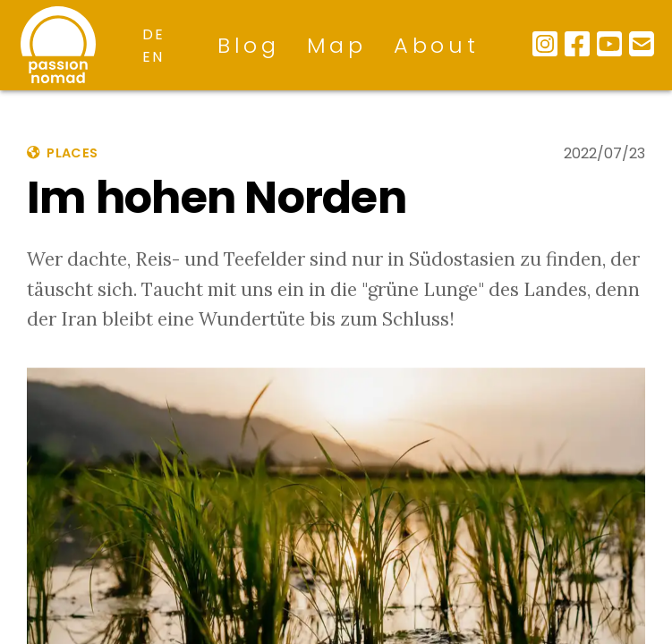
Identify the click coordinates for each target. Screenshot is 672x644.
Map (337, 45)
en (153, 57)
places (62, 153)
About (437, 45)
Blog (249, 45)
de (153, 34)
